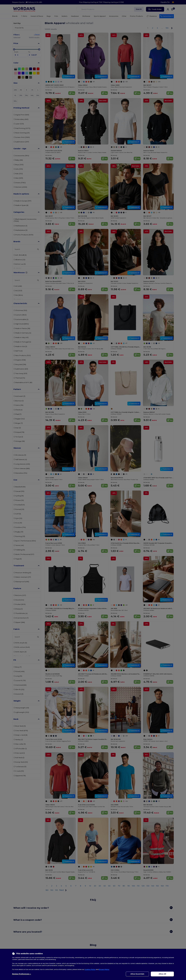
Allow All (162, 974)
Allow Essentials (137, 974)
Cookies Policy (90, 969)
